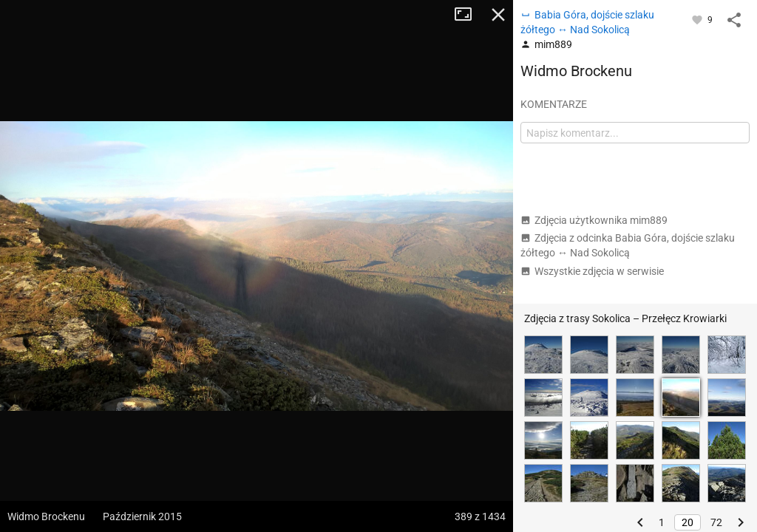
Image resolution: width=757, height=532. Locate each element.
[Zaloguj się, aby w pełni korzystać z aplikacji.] (698, 19)
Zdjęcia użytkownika (594, 220)
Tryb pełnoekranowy (469, 15)
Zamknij (498, 15)
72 (716, 522)
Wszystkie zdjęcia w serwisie (592, 271)
